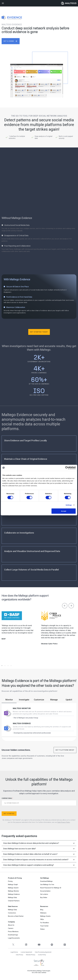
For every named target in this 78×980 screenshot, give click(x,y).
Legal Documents (14, 938)
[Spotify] (52, 945)
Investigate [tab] (24, 700)
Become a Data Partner (16, 916)
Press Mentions (13, 932)
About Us (11, 925)
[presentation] (65, 606)
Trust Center (44, 926)
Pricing (10, 881)
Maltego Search (13, 888)
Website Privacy (31, 955)
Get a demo (44, 894)
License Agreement (26, 952)
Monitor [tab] (9, 700)
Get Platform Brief (65, 750)
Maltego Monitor (22, 708)
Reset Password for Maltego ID (51, 888)
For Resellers (45, 923)
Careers (11, 928)
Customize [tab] (39, 700)
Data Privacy (19, 955)
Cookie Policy (42, 955)
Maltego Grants (45, 916)
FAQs (42, 919)
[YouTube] (39, 945)
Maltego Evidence (22, 723)
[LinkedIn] (26, 945)
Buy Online (44, 897)
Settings (69, 505)
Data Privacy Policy (64, 822)
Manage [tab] (54, 700)
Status (42, 929)
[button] (3, 663)
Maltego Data (12, 897)
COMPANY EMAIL (39, 802)
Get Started (9, 814)
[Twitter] (13, 945)
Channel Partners (14, 901)
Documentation (45, 891)
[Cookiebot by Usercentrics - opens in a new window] (67, 468)
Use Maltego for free (47, 885)
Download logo (13, 935)
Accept (64, 511)
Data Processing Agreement (43, 952)
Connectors (12, 913)
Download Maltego (46, 881)
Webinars (43, 913)
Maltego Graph (13, 885)
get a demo (11, 41)
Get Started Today (39, 332)
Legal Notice (14, 952)
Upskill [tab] (69, 700)
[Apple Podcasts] (65, 945)
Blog (42, 910)
